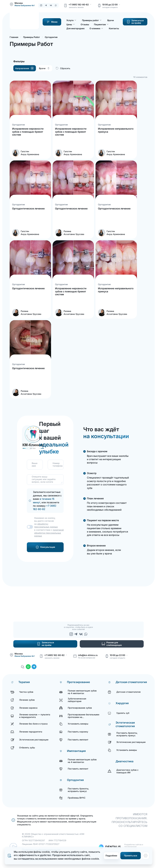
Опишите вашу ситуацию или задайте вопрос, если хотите (44, 479)
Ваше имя (34, 465)
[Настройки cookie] (146, 856)
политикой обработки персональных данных (49, 533)
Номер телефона (54, 465)
